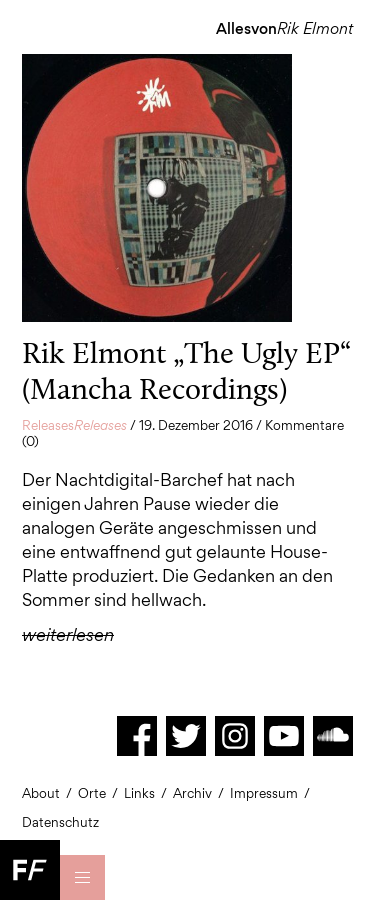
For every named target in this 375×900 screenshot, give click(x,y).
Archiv (192, 793)
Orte (92, 793)
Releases (74, 425)
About (41, 793)
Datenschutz (60, 822)
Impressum (264, 793)
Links (139, 793)
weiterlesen (68, 634)
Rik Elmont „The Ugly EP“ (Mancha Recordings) (186, 370)
